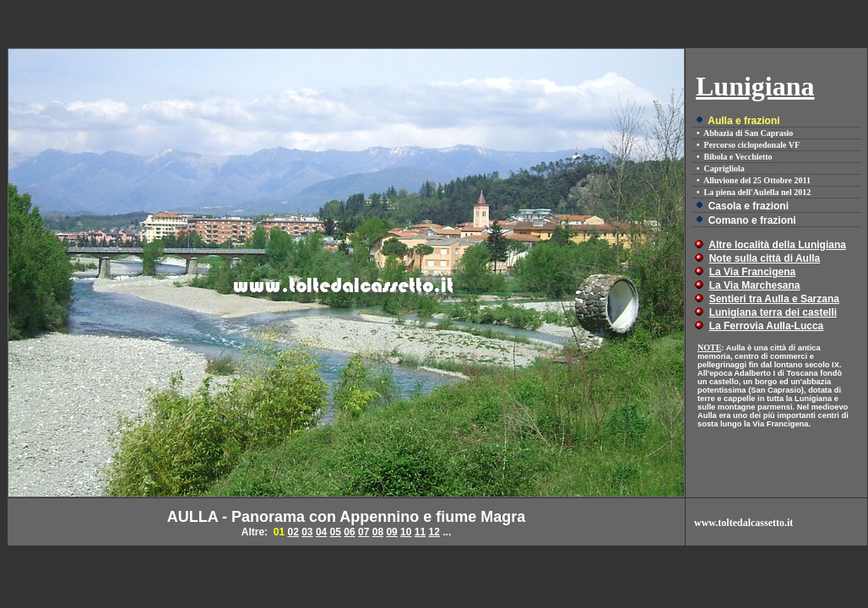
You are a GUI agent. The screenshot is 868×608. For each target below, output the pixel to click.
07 (363, 532)
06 (349, 532)
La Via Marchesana (755, 285)
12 (434, 532)
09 (391, 532)
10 (406, 532)
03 (307, 532)
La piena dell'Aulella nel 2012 (758, 192)
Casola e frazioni (749, 206)
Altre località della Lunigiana (777, 245)
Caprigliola (724, 168)
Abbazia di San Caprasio (748, 133)
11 (420, 532)
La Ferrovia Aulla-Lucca (767, 326)
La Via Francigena (753, 272)
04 (321, 532)
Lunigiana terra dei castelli (773, 312)
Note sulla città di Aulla (765, 258)
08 (378, 532)
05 (336, 532)
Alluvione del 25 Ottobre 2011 (757, 180)
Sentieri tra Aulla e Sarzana (774, 299)
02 (293, 532)
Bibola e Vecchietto (738, 157)
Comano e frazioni (752, 220)
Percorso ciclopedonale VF (752, 145)
